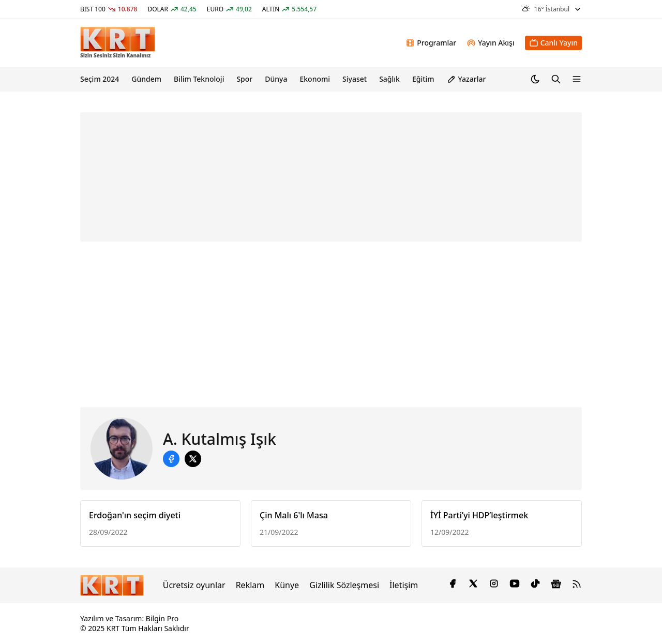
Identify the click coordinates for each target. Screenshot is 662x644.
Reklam (250, 585)
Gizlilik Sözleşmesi (344, 585)
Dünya (276, 79)
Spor (244, 79)
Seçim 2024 (100, 79)
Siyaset (355, 79)
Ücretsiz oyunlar (194, 585)
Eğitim (423, 79)
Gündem (146, 79)
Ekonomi (315, 79)
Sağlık (389, 79)
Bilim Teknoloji (199, 79)
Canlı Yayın (553, 43)
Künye (287, 585)
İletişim (404, 585)
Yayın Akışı (490, 43)
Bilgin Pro (162, 618)
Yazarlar (467, 79)
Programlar (431, 43)
